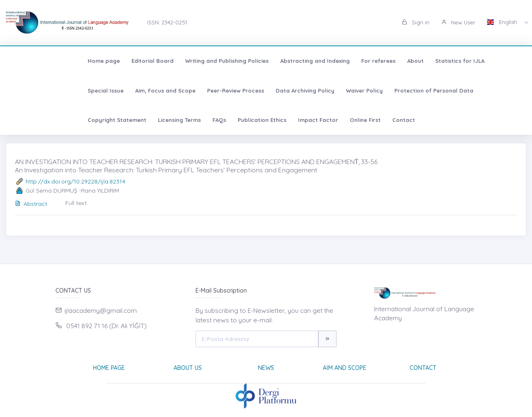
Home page (32, 61)
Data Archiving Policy (186, 91)
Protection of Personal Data (314, 91)
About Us (188, 368)
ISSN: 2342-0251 (167, 22)
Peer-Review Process (116, 91)
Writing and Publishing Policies (155, 61)
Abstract (31, 204)
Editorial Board (81, 61)
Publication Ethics (40, 120)
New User (458, 22)
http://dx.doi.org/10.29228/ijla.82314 (75, 181)
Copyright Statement (395, 91)
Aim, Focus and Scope (46, 91)
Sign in (416, 22)
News (266, 368)
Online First (143, 120)
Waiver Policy (245, 91)
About (344, 61)
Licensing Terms (457, 91)
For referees (307, 61)
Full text (76, 203)
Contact (182, 120)
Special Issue (442, 61)
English (503, 22)
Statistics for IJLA (388, 61)
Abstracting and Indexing (243, 61)
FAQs (497, 91)
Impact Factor (96, 120)
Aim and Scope (345, 368)
